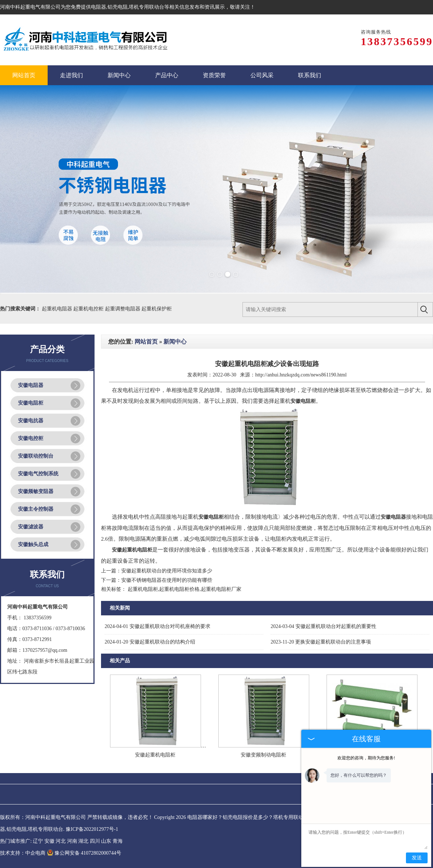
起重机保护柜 (157, 309)
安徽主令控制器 (36, 509)
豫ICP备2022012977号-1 (92, 829)
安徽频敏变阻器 (36, 491)
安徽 (49, 841)
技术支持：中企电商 (23, 853)
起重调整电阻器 (123, 309)
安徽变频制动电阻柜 (263, 755)
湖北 (83, 841)
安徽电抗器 (31, 421)
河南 (72, 841)
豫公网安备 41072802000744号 (84, 853)
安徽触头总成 (33, 544)
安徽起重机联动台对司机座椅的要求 (158, 626)
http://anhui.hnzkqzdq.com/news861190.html (301, 375)
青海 (118, 841)
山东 (106, 841)
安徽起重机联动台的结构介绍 (150, 642)
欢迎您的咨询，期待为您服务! (366, 758)
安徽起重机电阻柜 (155, 755)
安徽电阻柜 (31, 403)
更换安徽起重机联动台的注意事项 (321, 642)
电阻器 (99, 7)
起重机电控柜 (89, 309)
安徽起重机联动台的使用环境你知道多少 (167, 571)
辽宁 (38, 841)
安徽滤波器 (31, 527)
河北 (61, 841)
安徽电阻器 (31, 385)
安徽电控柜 (31, 438)
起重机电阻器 (58, 309)
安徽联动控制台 (36, 456)
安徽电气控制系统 (38, 474)
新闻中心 (175, 342)
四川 (95, 841)
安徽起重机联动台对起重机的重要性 (323, 626)
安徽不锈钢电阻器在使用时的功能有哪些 (167, 580)
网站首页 (146, 342)
